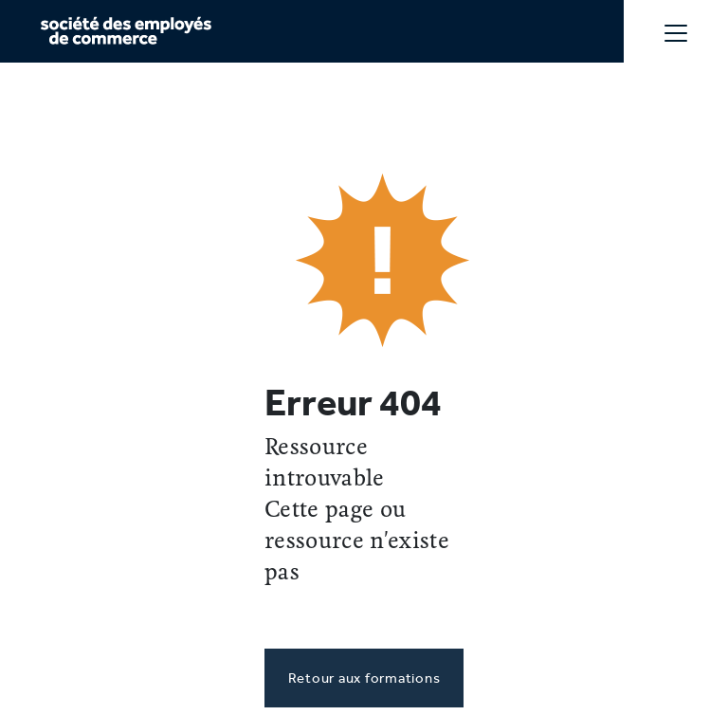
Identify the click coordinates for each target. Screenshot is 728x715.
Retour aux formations (364, 678)
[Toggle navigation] (676, 31)
